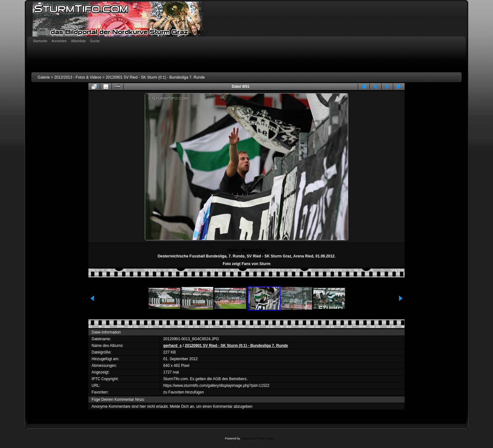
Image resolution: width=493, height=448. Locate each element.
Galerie (44, 77)
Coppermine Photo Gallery (258, 438)
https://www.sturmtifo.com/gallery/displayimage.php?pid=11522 (216, 386)
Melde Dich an (182, 406)
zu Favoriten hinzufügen (183, 392)
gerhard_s (172, 346)
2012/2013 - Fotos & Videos (78, 77)
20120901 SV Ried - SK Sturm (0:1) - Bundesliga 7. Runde (155, 77)
